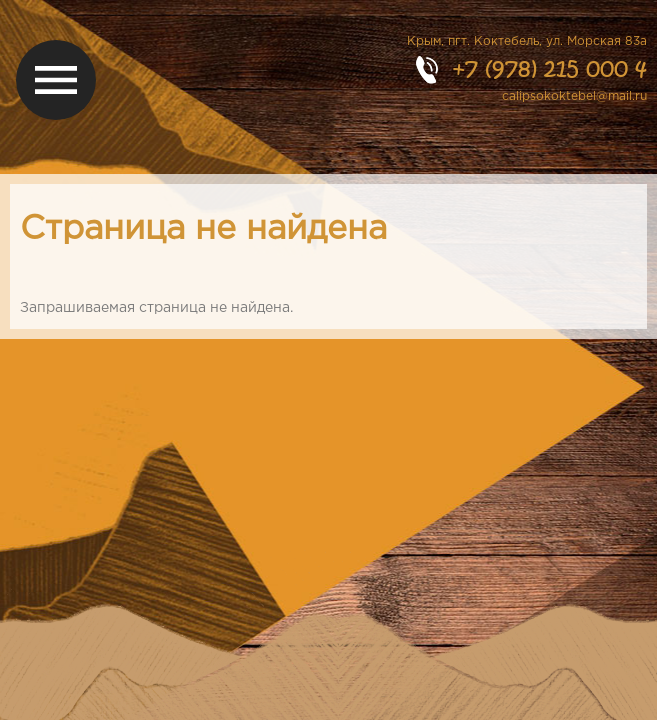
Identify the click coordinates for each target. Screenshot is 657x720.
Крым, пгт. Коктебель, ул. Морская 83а (527, 41)
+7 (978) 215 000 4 (549, 68)
